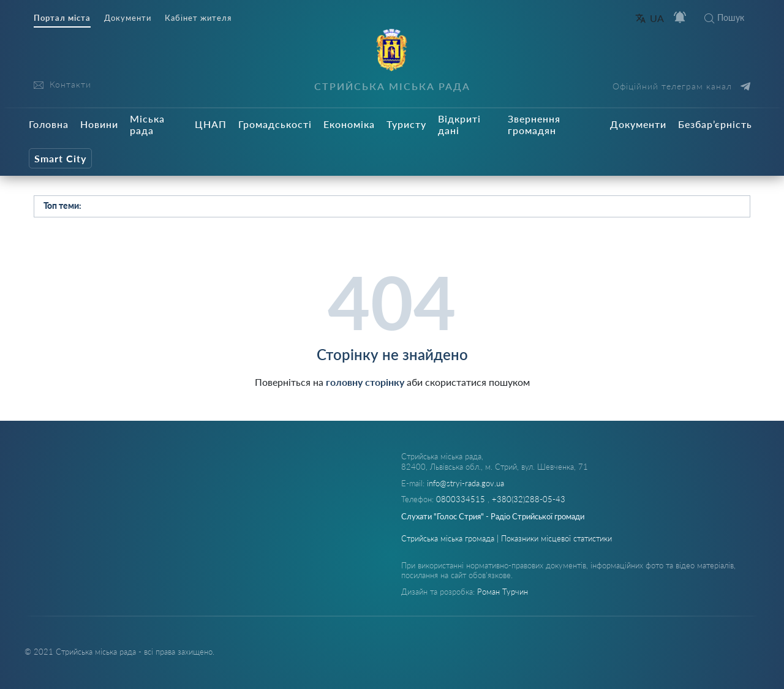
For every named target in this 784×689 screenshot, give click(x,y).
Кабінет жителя (198, 18)
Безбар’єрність (715, 124)
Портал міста (62, 18)
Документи (128, 18)
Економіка (349, 124)
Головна (49, 124)
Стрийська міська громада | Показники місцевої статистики (507, 538)
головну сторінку (365, 382)
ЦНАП (211, 124)
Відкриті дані (459, 124)
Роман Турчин (503, 592)
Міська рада (147, 124)
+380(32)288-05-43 (529, 499)
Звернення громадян (534, 124)
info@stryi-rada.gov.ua (466, 483)
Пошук (724, 17)
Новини (99, 124)
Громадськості (275, 124)
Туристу (406, 124)
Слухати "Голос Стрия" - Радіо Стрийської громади (493, 516)
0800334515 (462, 499)
